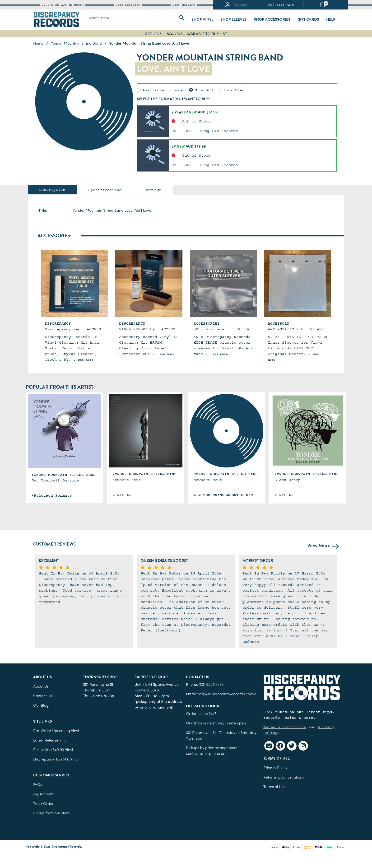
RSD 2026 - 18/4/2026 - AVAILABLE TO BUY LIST (186, 33)
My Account (43, 794)
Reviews (153, 190)
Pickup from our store (51, 813)
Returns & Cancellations (284, 777)
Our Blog (41, 705)
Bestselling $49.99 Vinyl (53, 749)
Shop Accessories (272, 19)
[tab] (52, 190)
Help (331, 19)
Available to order (164, 90)
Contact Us (43, 695)
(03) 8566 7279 (280, 5)
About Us (41, 686)
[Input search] (131, 18)
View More (323, 545)
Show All (204, 90)
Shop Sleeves (234, 19)
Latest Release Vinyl (50, 740)
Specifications (105, 190)
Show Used (234, 90)
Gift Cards (308, 19)
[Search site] (180, 18)
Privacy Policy (275, 767)
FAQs (38, 784)
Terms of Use (274, 786)
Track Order (43, 803)
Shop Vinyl (202, 19)
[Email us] (269, 746)
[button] (237, 121)
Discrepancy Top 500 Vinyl (56, 759)
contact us (195, 753)
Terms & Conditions (285, 727)
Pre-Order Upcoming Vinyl (56, 730)
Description (52, 190)
